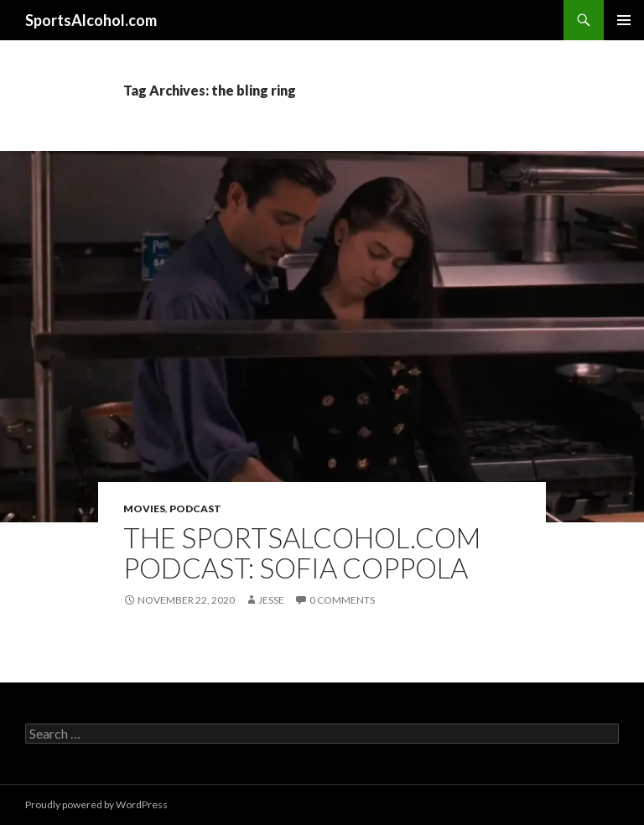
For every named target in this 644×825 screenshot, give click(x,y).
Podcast (195, 508)
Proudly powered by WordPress (96, 804)
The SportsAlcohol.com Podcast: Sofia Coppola (302, 553)
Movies (144, 508)
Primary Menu (624, 20)
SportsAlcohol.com (91, 20)
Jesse (271, 600)
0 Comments (342, 600)
